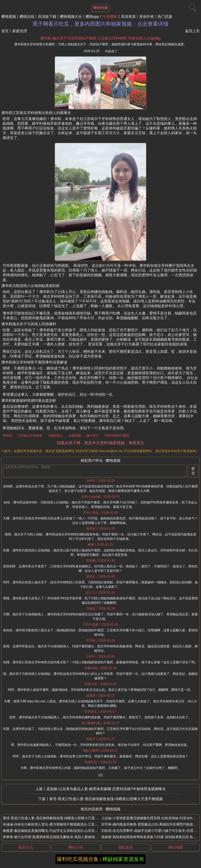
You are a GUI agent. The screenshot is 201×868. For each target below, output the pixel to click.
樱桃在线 (27, 17)
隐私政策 (126, 847)
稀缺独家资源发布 (123, 859)
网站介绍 (76, 847)
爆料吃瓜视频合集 (78, 859)
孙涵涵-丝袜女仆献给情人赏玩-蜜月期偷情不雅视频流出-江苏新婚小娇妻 (57, 824)
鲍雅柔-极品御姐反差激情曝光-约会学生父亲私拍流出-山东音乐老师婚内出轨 (61, 831)
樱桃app (92, 17)
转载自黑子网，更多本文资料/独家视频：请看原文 (100, 443)
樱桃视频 (9, 17)
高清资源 (128, 17)
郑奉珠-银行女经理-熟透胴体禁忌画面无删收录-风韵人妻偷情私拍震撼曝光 (59, 837)
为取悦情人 (55, 436)
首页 (5, 31)
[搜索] (192, 7)
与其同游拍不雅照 (117, 436)
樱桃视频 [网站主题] (100, 8)
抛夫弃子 (93, 436)
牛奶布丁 (111, 51)
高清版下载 (47, 17)
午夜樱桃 (110, 17)
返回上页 (192, 31)
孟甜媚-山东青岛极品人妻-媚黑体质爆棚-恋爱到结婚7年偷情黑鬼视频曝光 (106, 789)
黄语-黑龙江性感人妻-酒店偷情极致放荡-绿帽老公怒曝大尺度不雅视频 (106, 799)
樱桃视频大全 (71, 17)
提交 (193, 471)
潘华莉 (7, 436)
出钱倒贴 (75, 436)
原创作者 (147, 17)
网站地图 (176, 847)
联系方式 (26, 847)
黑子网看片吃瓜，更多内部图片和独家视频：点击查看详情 (100, 24)
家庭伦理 (20, 31)
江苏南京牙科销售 (30, 436)
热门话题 (165, 17)
